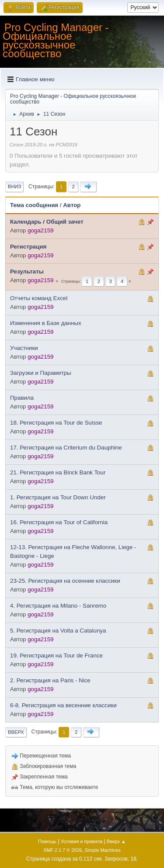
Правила (22, 398)
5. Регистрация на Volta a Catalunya (58, 631)
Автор (72, 205)
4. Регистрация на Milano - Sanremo (58, 606)
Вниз (14, 187)
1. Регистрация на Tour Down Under (58, 497)
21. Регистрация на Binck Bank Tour (58, 472)
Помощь (47, 841)
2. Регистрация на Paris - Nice (50, 680)
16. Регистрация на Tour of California (59, 522)
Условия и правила (82, 841)
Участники (24, 348)
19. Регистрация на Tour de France (56, 655)
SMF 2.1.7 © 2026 (63, 850)
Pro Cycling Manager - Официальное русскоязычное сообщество (56, 40)
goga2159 (40, 230)
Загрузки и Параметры (41, 373)
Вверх (16, 732)
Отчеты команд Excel (39, 298)
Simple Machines (103, 850)
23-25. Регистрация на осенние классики (65, 581)
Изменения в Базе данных (46, 323)
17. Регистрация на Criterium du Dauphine (66, 448)
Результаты (27, 271)
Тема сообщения (34, 205)
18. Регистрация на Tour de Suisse (56, 423)
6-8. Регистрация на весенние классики (63, 705)
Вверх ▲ (116, 841)
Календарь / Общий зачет (47, 222)
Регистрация (28, 247)
